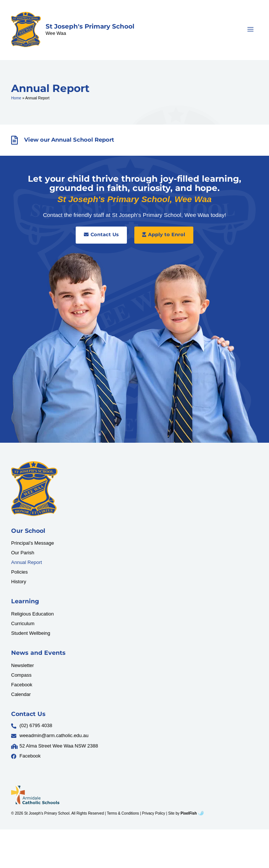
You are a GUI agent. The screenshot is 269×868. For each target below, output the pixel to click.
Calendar (21, 694)
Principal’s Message (32, 543)
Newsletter (22, 665)
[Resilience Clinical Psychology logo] (34, 489)
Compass (21, 675)
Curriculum (23, 623)
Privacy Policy (154, 813)
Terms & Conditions (123, 813)
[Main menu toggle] (251, 29)
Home (16, 98)
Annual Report (27, 562)
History (19, 582)
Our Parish (23, 553)
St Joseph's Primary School (90, 26)
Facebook (22, 685)
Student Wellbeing (31, 633)
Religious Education (32, 614)
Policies (19, 572)
